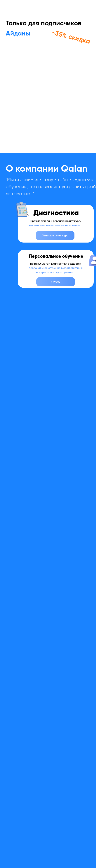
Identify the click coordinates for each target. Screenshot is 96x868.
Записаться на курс (55, 235)
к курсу (56, 282)
